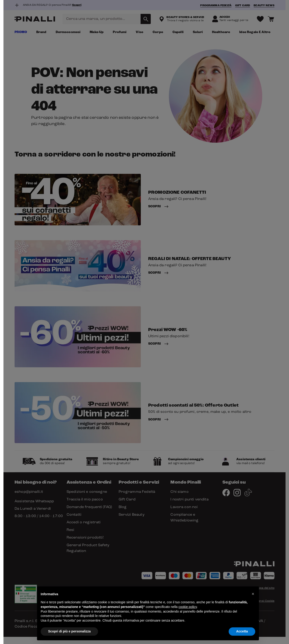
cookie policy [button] (188, 607)
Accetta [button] (242, 631)
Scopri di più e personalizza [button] (69, 631)
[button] (253, 594)
